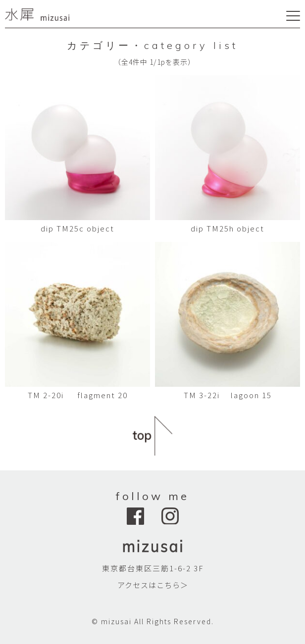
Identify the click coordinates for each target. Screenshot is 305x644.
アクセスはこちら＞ (153, 585)
